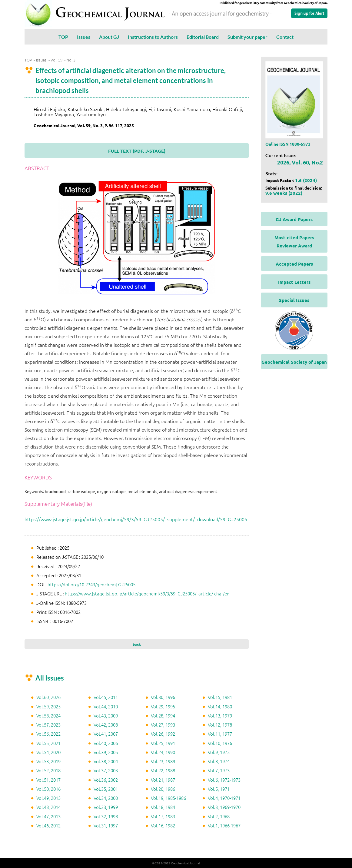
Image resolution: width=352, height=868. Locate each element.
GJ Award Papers (294, 219)
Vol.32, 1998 (106, 816)
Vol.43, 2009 (106, 716)
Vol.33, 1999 (106, 807)
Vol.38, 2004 (106, 761)
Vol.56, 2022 (48, 734)
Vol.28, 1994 (163, 716)
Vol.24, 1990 (163, 752)
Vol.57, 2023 (48, 725)
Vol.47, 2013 (48, 816)
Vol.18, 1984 (163, 807)
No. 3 (71, 60)
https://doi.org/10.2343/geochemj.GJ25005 (91, 584)
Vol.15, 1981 (220, 697)
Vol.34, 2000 (106, 798)
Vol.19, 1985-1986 (168, 798)
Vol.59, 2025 (48, 706)
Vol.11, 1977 (220, 734)
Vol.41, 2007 (106, 734)
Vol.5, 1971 (219, 789)
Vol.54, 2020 (48, 752)
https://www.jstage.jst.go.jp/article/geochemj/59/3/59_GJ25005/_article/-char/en (147, 593)
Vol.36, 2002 (106, 780)
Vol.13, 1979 (220, 716)
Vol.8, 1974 (219, 761)
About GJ (109, 37)
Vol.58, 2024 (48, 716)
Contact (285, 37)
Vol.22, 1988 (163, 770)
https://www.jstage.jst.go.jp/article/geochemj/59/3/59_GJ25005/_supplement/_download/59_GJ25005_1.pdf (143, 519)
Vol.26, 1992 (163, 734)
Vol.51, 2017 (48, 780)
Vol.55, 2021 (48, 743)
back (137, 644)
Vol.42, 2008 (106, 725)
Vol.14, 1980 (220, 706)
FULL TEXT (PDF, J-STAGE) (137, 151)
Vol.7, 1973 (219, 770)
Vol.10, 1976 (220, 743)
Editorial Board (203, 37)
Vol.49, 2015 (48, 798)
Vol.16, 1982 (163, 825)
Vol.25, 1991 (163, 743)
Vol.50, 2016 (48, 789)
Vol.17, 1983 (163, 816)
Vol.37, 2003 (106, 770)
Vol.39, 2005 (106, 752)
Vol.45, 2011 (106, 697)
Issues (84, 37)
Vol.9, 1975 (219, 752)
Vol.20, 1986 (163, 789)
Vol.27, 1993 (163, 725)
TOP (63, 37)
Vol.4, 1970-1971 (224, 798)
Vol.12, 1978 (220, 725)
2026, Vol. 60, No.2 (300, 162)
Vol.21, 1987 (163, 780)
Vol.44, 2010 (106, 706)
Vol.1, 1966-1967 (224, 825)
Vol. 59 (56, 60)
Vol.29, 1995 (163, 706)
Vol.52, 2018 (48, 770)
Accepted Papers (294, 264)
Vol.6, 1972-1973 (224, 780)
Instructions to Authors (153, 37)
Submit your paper (247, 37)
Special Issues (294, 300)
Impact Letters (294, 282)
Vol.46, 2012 (48, 825)
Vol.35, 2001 (106, 789)
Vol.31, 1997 (106, 825)
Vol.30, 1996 (163, 697)
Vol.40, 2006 (106, 743)
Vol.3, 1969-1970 (224, 807)
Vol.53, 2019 (48, 761)
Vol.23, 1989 (163, 761)
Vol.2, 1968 (219, 816)
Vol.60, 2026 (48, 697)
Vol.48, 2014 (48, 807)
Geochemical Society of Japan (294, 362)
